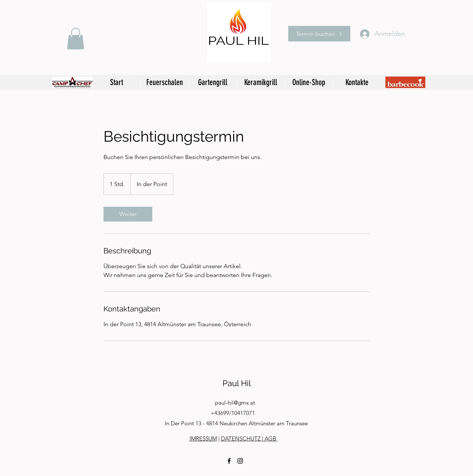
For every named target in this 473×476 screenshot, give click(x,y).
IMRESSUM (203, 438)
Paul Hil (237, 383)
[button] (76, 39)
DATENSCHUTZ (241, 438)
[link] (128, 214)
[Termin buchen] (319, 34)
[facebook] (229, 461)
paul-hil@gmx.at (235, 403)
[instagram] (240, 461)
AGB (270, 438)
